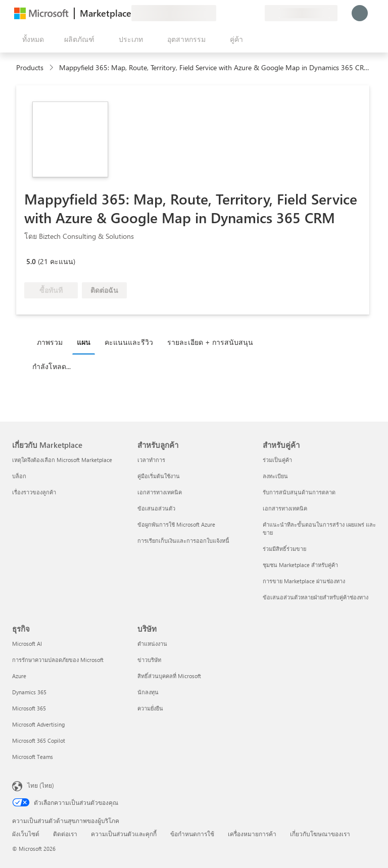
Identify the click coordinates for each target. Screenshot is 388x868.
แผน (84, 342)
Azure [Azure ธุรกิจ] (19, 676)
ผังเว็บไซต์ (26, 834)
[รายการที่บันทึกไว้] (245, 13)
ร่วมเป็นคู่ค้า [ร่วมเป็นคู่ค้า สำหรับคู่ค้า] (277, 460)
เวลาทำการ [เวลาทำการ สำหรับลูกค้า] (151, 460)
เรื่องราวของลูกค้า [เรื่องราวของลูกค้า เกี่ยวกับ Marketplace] (34, 492)
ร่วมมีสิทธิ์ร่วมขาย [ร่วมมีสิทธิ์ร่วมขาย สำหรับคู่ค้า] (284, 549)
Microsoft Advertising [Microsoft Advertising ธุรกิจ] (38, 724)
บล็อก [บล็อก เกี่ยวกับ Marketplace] (19, 476)
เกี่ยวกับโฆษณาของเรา (320, 834)
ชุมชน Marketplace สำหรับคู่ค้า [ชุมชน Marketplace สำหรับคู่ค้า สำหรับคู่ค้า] (300, 565)
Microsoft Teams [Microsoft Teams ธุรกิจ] (33, 757)
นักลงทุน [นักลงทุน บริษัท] (148, 692)
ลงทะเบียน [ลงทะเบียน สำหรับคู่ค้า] (275, 476)
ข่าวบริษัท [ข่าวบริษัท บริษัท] (149, 660)
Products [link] (30, 67)
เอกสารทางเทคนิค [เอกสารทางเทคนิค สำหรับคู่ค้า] (285, 508)
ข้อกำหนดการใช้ (192, 834)
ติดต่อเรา (65, 834)
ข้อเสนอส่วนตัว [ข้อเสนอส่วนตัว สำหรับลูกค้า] (156, 508)
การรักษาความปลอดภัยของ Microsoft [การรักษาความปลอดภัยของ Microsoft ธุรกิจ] (58, 660)
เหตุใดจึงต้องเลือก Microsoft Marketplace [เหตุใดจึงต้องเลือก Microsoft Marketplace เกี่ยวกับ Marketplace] (62, 460)
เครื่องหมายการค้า (252, 834)
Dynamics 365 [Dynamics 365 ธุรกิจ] (29, 692)
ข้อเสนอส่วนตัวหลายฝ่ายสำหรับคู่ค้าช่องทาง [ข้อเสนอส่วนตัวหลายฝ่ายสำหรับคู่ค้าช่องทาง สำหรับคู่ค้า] (316, 597)
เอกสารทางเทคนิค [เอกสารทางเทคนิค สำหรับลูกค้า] (160, 492)
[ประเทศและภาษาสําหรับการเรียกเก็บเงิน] (301, 13)
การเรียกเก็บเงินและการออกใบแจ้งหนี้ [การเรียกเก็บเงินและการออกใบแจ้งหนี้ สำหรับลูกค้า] (183, 541)
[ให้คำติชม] (220, 13)
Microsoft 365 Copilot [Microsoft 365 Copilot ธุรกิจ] (39, 741)
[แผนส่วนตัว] (257, 13)
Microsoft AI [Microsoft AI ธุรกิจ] (27, 644)
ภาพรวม (50, 342)
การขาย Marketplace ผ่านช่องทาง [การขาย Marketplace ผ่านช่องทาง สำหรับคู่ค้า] (304, 581)
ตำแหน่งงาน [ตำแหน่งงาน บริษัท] (152, 644)
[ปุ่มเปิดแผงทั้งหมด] (31, 39)
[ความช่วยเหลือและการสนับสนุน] (232, 13)
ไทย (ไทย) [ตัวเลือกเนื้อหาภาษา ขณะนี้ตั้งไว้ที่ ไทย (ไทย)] (41, 785)
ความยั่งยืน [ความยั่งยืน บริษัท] (150, 708)
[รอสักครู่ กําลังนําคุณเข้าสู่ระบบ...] (360, 13)
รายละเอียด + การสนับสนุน (210, 342)
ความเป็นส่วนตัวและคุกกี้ (124, 834)
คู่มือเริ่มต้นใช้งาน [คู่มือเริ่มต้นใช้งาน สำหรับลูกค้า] (159, 476)
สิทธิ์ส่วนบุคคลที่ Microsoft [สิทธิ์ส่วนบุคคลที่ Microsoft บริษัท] (169, 676)
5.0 (31, 261)
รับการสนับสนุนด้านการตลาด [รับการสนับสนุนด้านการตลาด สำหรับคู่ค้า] (299, 492)
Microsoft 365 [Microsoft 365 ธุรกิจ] (29, 708)
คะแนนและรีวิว (129, 342)
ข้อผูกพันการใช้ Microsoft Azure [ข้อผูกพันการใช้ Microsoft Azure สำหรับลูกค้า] (176, 524)
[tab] (52, 342)
